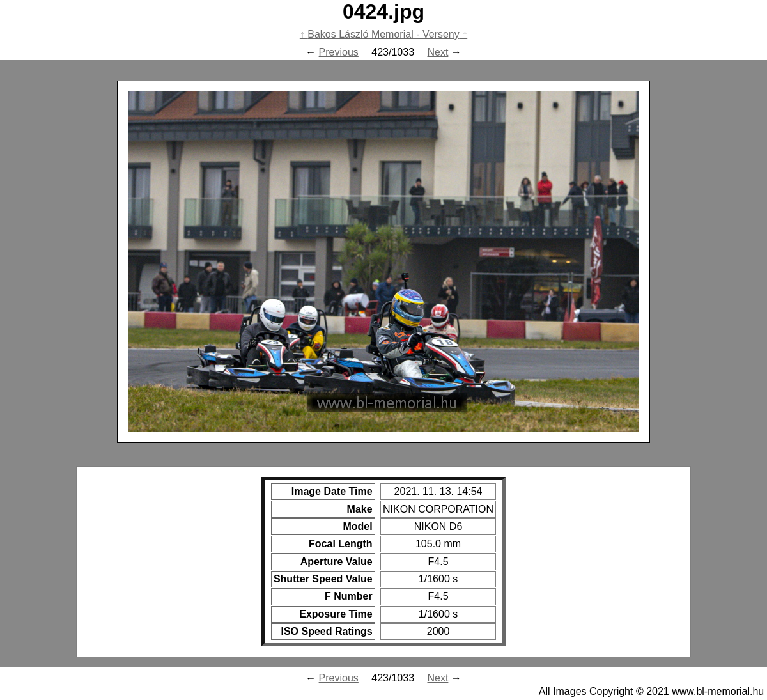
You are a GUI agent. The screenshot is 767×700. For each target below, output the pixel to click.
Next (438, 52)
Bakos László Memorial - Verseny (383, 34)
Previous (339, 52)
